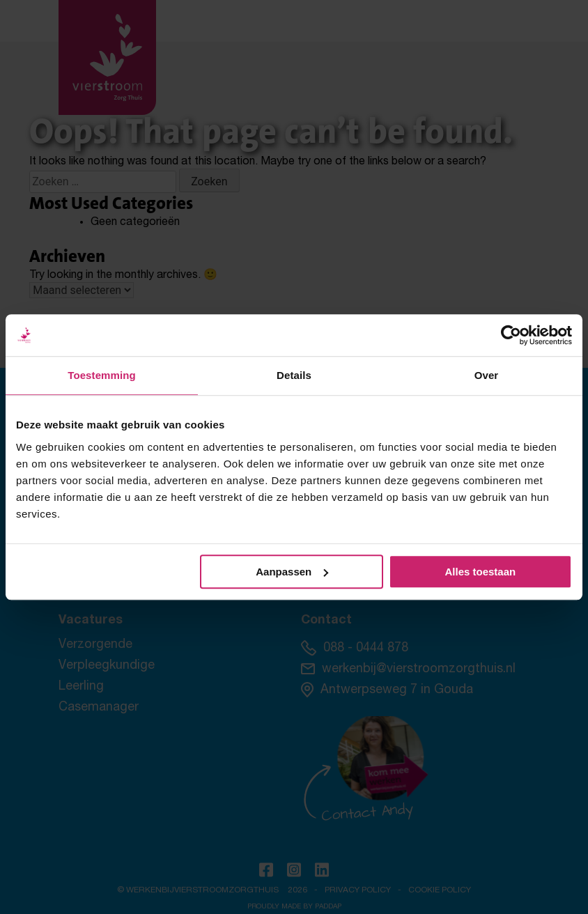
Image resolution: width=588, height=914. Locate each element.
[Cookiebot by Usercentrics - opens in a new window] (511, 335)
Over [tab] (487, 375)
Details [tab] (294, 375)
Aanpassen (292, 572)
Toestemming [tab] (102, 375)
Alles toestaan (480, 572)
